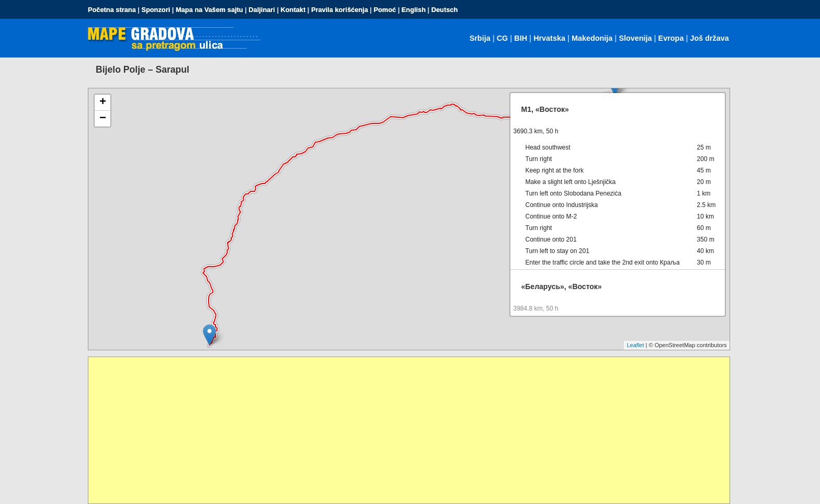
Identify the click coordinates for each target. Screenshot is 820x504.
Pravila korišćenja (340, 10)
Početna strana (112, 10)
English (414, 10)
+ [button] (103, 102)
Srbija (480, 38)
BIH (521, 38)
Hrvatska (549, 38)
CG (503, 38)
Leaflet (635, 345)
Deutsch (445, 10)
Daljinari (262, 10)
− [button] (103, 119)
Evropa (671, 38)
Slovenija (635, 38)
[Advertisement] (402, 430)
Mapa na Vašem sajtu (209, 10)
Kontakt (293, 10)
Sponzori (156, 10)
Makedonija (592, 38)
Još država (709, 38)
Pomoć (385, 10)
